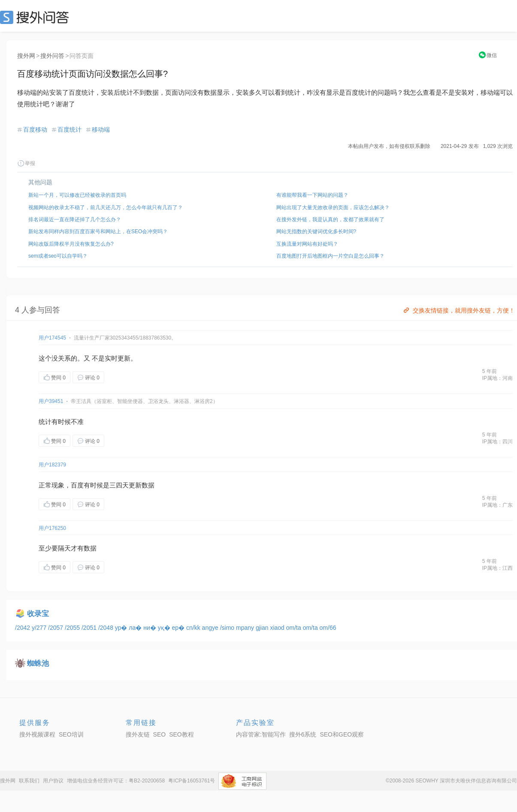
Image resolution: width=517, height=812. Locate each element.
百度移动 (35, 129)
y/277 (40, 628)
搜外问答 (52, 56)
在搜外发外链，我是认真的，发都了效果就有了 (330, 220)
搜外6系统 (303, 734)
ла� (136, 628)
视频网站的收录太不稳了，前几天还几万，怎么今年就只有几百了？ (106, 208)
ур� (122, 628)
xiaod (278, 628)
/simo (228, 628)
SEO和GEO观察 (342, 734)
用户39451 (51, 401)
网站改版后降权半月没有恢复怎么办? (71, 244)
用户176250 (52, 528)
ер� (179, 628)
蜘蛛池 (38, 663)
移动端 (101, 129)
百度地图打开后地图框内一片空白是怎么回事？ (330, 256)
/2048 (107, 628)
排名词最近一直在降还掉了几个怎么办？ (75, 220)
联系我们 (29, 781)
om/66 (328, 628)
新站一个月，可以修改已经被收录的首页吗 (77, 195)
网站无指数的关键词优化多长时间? (316, 232)
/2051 (90, 628)
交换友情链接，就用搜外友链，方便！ (458, 310)
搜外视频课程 (37, 734)
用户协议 (53, 781)
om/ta (295, 628)
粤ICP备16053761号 (192, 781)
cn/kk (194, 628)
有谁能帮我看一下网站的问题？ (312, 195)
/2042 (23, 628)
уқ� (165, 628)
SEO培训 (71, 734)
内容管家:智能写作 (261, 734)
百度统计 (70, 129)
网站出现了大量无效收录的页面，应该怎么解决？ (333, 208)
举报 (26, 163)
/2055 (73, 628)
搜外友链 (138, 734)
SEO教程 (181, 734)
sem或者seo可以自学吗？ (58, 256)
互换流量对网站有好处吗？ (307, 244)
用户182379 (52, 465)
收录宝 (38, 614)
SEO (36, 17)
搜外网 (26, 56)
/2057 (56, 628)
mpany (246, 628)
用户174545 (52, 338)
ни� (150, 628)
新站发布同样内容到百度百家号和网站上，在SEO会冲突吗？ (98, 232)
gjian (263, 628)
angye (211, 628)
